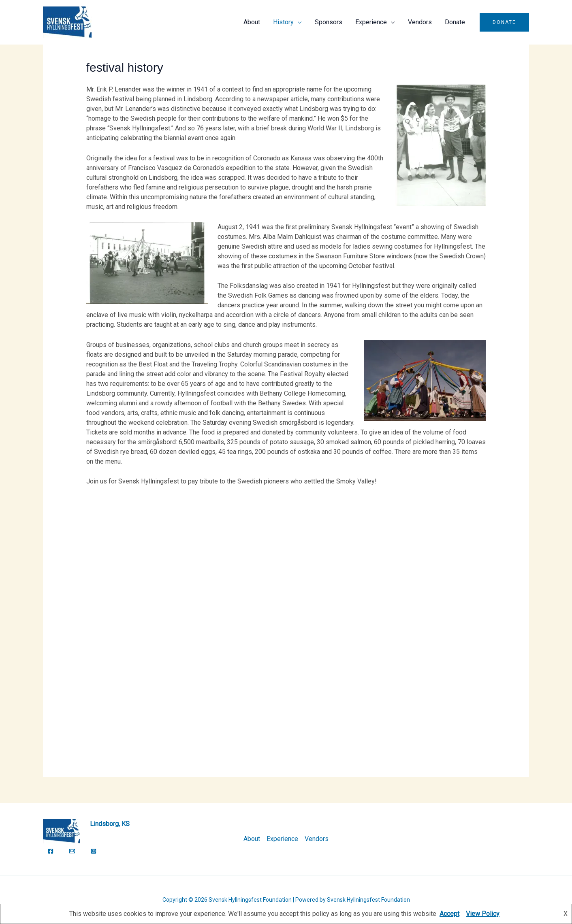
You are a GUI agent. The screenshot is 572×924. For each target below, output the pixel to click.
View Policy (483, 914)
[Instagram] (94, 851)
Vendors (420, 22)
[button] (504, 22)
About (252, 22)
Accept (449, 914)
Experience (371, 22)
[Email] (72, 851)
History (283, 22)
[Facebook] (51, 851)
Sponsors (329, 22)
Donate (455, 22)
